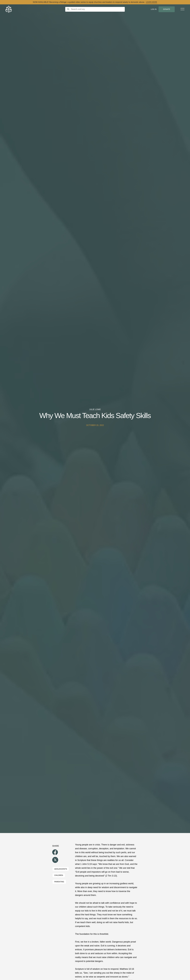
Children (59, 875)
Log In (154, 9)
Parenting (59, 882)
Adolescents (61, 869)
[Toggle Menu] (182, 9)
